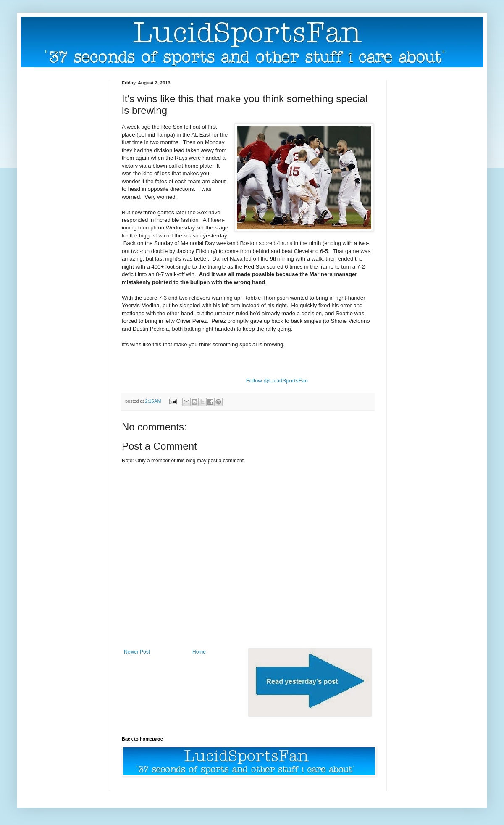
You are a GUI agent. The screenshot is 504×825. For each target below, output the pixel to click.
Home (199, 652)
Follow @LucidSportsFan (277, 381)
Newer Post (137, 652)
